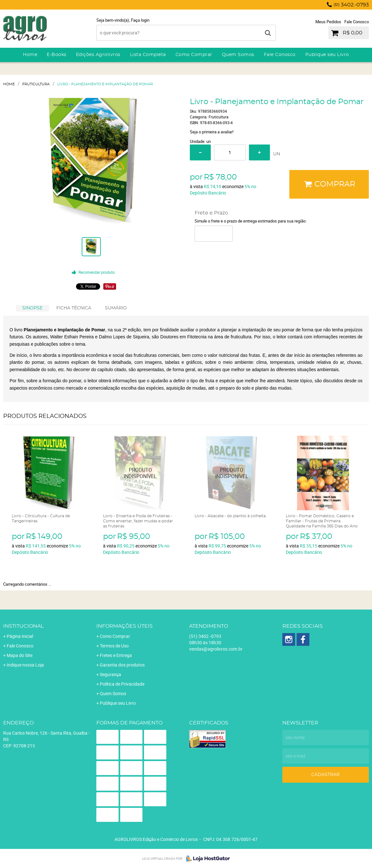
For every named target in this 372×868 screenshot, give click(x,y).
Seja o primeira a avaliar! (212, 132)
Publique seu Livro (327, 55)
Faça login (140, 20)
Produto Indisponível (140, 473)
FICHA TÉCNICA (74, 308)
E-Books (57, 55)
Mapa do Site (20, 655)
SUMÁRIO (116, 308)
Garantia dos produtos (122, 665)
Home (30, 55)
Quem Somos (238, 55)
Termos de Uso (114, 646)
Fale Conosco (357, 22)
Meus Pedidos (328, 22)
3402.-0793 (351, 5)
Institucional (23, 626)
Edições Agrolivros (98, 55)
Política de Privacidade (122, 684)
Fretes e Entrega (116, 655)
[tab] (32, 308)
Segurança (110, 674)
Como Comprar (194, 55)
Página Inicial (20, 636)
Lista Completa (148, 55)
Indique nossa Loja (25, 665)
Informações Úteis (124, 626)
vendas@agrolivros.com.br (216, 649)
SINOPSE (32, 308)
